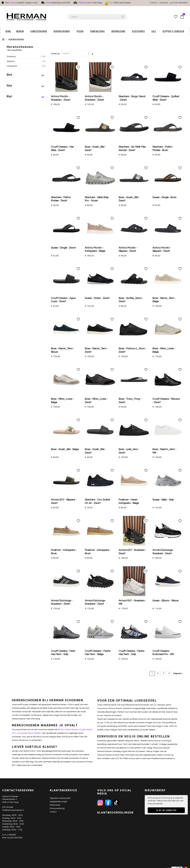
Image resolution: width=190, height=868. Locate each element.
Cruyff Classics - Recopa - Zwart (166, 284)
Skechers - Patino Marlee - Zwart (61, 172)
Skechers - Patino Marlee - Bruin (162, 143)
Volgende (177, 446)
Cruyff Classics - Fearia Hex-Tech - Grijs (131, 425)
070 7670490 (8, 580)
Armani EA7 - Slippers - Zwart (64, 340)
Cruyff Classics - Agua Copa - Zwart (63, 228)
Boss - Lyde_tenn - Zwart (129, 312)
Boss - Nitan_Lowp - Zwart (96, 284)
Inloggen (164, 3)
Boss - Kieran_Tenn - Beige (164, 228)
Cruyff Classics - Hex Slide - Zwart (62, 143)
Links (168, 641)
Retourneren (55, 577)
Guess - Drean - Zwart (97, 226)
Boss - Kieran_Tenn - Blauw (63, 256)
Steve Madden (34, 506)
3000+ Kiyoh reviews (120, 3)
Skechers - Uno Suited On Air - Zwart (97, 340)
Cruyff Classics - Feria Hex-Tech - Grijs (63, 425)
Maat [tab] (26, 97)
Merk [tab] (26, 75)
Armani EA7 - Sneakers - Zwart (132, 369)
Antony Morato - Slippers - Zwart (128, 200)
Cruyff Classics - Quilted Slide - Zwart (166, 93)
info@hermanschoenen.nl (13, 582)
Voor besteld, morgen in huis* (22, 3)
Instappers (26, 66)
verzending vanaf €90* (58, 3)
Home (3, 39)
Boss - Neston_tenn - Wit (164, 312)
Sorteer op (55, 48)
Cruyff (82, 502)
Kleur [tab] (26, 86)
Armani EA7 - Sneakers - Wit (132, 397)
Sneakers (26, 57)
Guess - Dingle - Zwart (63, 198)
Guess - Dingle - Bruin (164, 170)
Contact (154, 3)
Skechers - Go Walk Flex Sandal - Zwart (132, 143)
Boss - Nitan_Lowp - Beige (164, 256)
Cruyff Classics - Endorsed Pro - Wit (163, 425)
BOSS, (61, 502)
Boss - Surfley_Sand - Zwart (131, 228)
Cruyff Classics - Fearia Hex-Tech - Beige (98, 425)
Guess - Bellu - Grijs (163, 339)
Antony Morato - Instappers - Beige (95, 200)
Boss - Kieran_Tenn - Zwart (96, 256)
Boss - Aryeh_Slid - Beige (65, 311)
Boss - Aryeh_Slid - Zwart (95, 143)
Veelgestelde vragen (58, 574)
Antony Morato (71, 502)
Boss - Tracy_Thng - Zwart (130, 284)
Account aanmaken (179, 3)
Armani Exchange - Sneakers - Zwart (163, 369)
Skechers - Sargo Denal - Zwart (132, 93)
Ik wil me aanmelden (166, 582)
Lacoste (20, 506)
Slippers (26, 61)
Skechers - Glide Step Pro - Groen (97, 172)
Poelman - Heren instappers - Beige (129, 340)
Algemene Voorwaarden (60, 570)
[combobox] (97, 17)
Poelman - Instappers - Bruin (64, 369)
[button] (176, 17)
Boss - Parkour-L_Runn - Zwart (133, 256)
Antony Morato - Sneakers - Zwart (61, 93)
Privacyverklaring (57, 581)
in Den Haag (90, 3)
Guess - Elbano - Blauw (166, 395)
